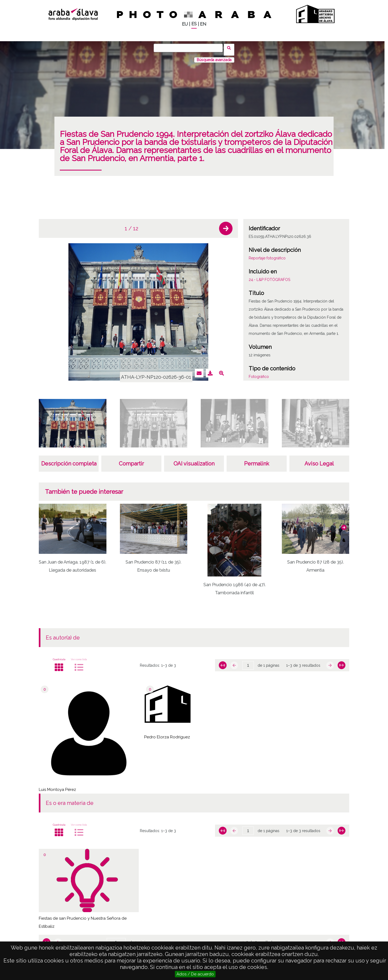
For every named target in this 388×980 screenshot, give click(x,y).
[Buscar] (190, 48)
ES (194, 24)
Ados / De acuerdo (195, 974)
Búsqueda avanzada (214, 56)
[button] (226, 225)
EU (185, 24)
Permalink (257, 460)
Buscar (231, 48)
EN (203, 24)
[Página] (248, 662)
